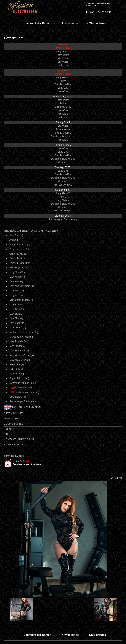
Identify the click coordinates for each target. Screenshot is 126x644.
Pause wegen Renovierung (63, 219)
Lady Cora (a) (16, 295)
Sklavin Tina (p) (17, 374)
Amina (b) (14, 240)
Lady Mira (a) (16, 318)
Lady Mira (63, 65)
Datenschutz (13, 413)
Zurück (115, 478)
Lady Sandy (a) (17, 323)
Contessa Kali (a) (18, 254)
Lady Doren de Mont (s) (21, 300)
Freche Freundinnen (20, 263)
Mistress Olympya (63, 185)
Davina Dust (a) (17, 258)
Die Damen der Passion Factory (31, 231)
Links (8, 434)
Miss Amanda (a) (18, 341)
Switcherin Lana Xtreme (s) (23, 383)
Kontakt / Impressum (19, 439)
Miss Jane (63, 58)
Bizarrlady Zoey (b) (19, 249)
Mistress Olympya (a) (20, 360)
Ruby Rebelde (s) (18, 369)
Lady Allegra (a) (17, 277)
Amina (63, 81)
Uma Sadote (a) (18, 397)
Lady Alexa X (63, 52)
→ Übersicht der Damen (36, 23)
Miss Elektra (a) (17, 346)
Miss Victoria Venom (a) (22, 355)
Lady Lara (63, 88)
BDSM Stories (14, 424)
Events (9, 429)
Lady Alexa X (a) (18, 272)
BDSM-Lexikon (14, 445)
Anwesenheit (13, 38)
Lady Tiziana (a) (18, 328)
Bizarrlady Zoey (63, 107)
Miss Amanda (63, 129)
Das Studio (13, 419)
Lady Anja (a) (16, 281)
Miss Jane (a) (16, 235)
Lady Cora (63, 62)
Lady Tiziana (63, 55)
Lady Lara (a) (16, 314)
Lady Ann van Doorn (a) (22, 286)
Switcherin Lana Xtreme (63, 136)
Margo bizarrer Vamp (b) (22, 337)
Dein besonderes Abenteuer (27, 464)
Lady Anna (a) (17, 291)
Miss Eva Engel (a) (19, 351)
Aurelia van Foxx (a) (20, 245)
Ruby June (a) (17, 364)
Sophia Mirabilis (63, 84)
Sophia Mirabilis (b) (19, 378)
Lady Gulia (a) (17, 309)
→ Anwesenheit (69, 23)
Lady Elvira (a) (17, 305)
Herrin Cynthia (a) (19, 268)
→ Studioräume (96, 23)
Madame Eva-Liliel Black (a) (24, 332)
